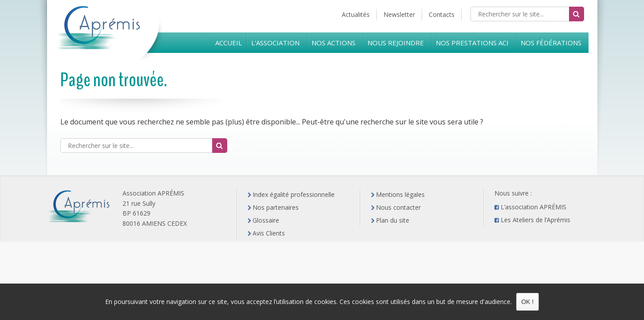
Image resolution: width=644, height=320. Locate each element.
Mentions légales (400, 194)
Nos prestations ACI (472, 43)
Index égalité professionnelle (294, 194)
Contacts (442, 14)
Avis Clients (269, 233)
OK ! (527, 302)
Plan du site (393, 220)
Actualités (356, 14)
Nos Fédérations (551, 43)
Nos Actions (334, 43)
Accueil (229, 43)
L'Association (275, 43)
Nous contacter (398, 207)
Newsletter (399, 14)
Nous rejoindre (396, 43)
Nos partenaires (276, 207)
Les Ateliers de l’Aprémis (535, 220)
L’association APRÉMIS (533, 207)
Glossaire (266, 220)
